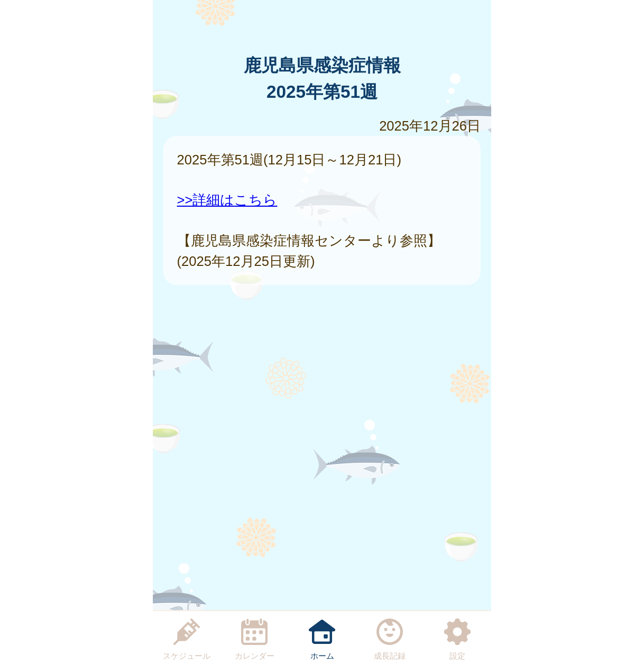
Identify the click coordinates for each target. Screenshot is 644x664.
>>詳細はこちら (227, 200)
